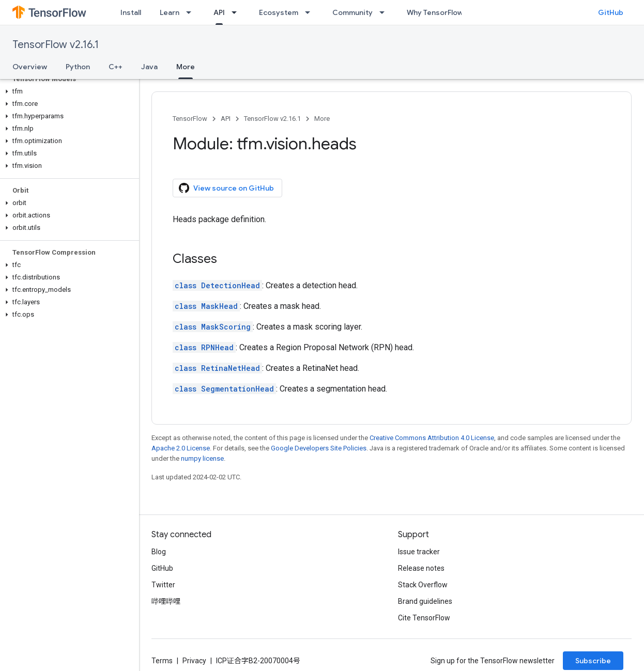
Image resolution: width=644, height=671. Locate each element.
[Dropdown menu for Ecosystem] (311, 12)
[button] (67, 91)
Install (131, 12)
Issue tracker (419, 552)
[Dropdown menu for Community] (385, 12)
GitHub (611, 12)
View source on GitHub (226, 188)
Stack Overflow (423, 585)
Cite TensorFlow (424, 618)
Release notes (421, 568)
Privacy (194, 661)
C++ (116, 67)
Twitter (163, 585)
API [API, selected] (219, 12)
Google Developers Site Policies (319, 448)
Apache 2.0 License (181, 448)
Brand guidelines (425, 601)
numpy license (202, 458)
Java (149, 67)
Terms (162, 661)
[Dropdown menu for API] (237, 12)
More (322, 119)
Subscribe (593, 661)
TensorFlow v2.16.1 (56, 45)
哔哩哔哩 (166, 601)
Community (352, 12)
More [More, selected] (186, 67)
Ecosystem (279, 12)
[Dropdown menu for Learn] (192, 12)
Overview (30, 67)
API (226, 119)
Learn (170, 12)
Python (78, 67)
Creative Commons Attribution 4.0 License (432, 438)
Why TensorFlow (435, 12)
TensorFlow (190, 119)
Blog (159, 552)
